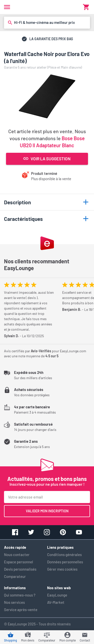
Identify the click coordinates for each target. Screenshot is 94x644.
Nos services (14, 602)
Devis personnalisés (20, 569)
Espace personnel (19, 562)
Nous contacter (17, 555)
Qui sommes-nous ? (20, 595)
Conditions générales (64, 555)
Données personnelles (65, 562)
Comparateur (15, 576)
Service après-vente (21, 610)
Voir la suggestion (47, 159)
